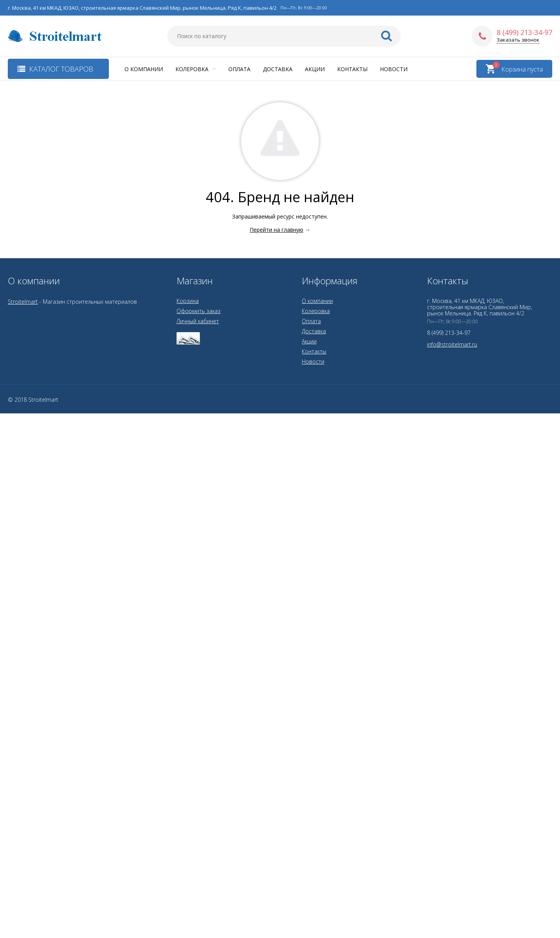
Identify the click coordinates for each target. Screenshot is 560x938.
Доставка (278, 69)
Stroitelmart (23, 302)
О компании (144, 69)
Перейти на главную (276, 230)
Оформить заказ (199, 311)
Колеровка (196, 69)
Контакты (352, 69)
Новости (394, 69)
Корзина (188, 301)
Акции (315, 69)
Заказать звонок (518, 40)
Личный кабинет (198, 321)
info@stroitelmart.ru (452, 344)
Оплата (239, 69)
